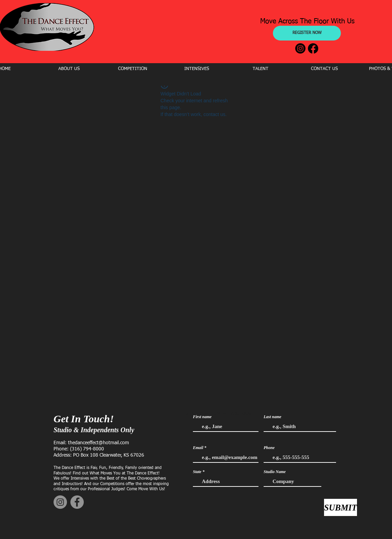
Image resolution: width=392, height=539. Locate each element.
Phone (269, 448)
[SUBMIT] (341, 507)
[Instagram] (300, 48)
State (197, 472)
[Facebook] (313, 48)
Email (198, 448)
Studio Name (275, 472)
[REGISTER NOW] (307, 33)
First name (202, 417)
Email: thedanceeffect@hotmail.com (91, 443)
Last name (273, 417)
